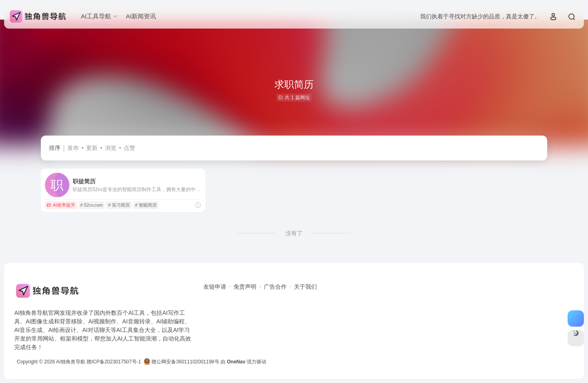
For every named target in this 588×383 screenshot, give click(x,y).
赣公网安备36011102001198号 (182, 362)
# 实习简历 (119, 205)
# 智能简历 (146, 205)
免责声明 (245, 287)
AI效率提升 (61, 205)
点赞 (129, 148)
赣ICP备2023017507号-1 (114, 362)
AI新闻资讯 (141, 16)
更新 (92, 148)
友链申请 (215, 287)
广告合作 (275, 287)
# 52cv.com (92, 205)
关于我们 (305, 287)
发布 (73, 148)
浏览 (111, 148)
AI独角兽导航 (70, 362)
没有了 (294, 233)
